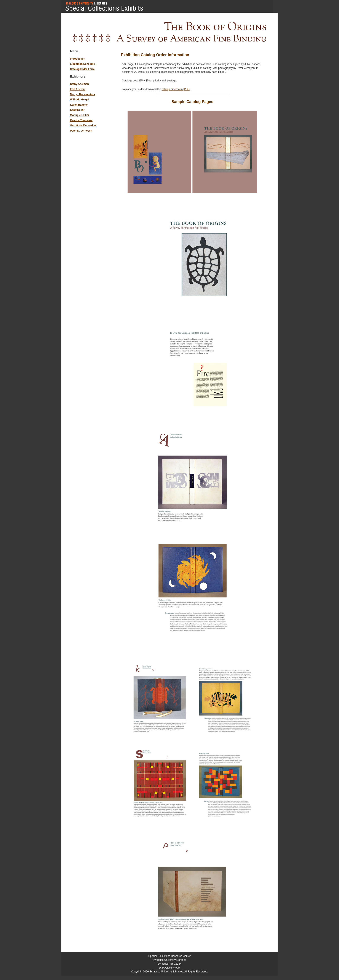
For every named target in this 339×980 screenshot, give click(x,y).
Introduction (78, 59)
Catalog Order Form (82, 69)
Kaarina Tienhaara (81, 120)
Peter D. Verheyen (81, 131)
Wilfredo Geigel (80, 100)
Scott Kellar (77, 110)
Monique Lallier (80, 115)
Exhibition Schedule (82, 64)
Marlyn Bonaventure (82, 94)
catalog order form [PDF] (176, 89)
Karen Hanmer (79, 105)
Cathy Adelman (79, 84)
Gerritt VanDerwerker (83, 125)
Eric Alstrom (78, 89)
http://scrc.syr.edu (169, 968)
